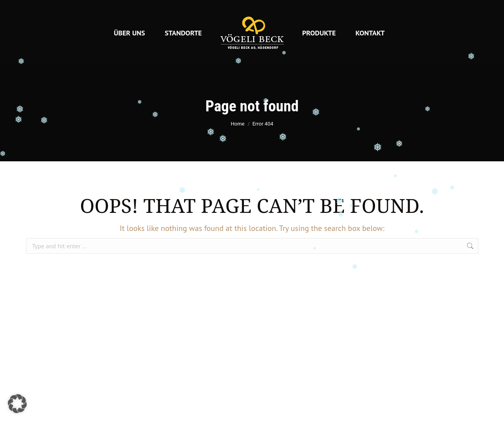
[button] (17, 404)
